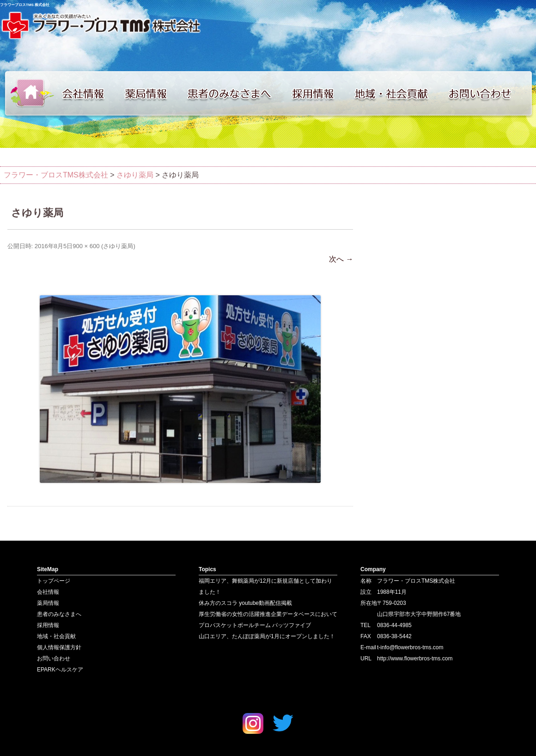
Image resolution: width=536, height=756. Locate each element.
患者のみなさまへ (233, 93)
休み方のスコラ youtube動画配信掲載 (245, 603)
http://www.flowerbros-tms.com (415, 658)
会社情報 (88, 93)
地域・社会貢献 (397, 93)
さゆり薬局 (118, 246)
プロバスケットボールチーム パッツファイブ (255, 625)
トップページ (28, 93)
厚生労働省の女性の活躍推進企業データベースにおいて (268, 614)
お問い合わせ (490, 93)
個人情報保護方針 (59, 647)
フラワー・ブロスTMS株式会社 (56, 175)
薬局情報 (150, 93)
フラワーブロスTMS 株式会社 (25, 5)
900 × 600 (86, 246)
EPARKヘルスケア (60, 670)
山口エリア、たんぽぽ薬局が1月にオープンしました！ (267, 636)
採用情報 (319, 93)
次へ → (341, 259)
